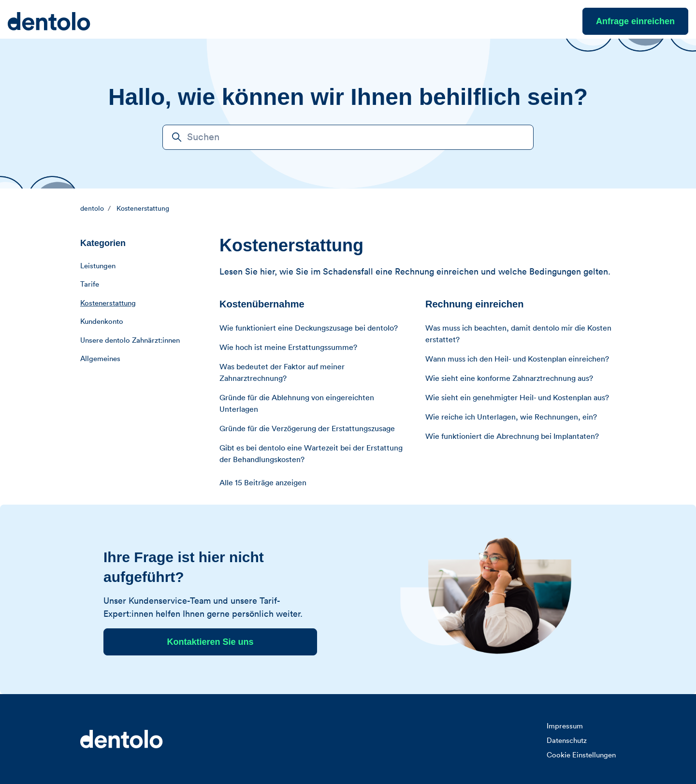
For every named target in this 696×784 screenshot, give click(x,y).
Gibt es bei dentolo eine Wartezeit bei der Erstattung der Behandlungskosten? (311, 454)
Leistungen (98, 266)
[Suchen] (348, 137)
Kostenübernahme (262, 304)
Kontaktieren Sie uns (210, 642)
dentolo (92, 209)
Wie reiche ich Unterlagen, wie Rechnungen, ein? (511, 417)
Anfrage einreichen (635, 21)
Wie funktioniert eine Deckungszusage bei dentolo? (309, 328)
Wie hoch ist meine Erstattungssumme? (288, 348)
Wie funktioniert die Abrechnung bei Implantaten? (512, 436)
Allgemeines (100, 359)
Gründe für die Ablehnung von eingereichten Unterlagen (297, 404)
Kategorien (103, 243)
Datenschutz (567, 741)
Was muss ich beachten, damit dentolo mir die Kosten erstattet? (518, 334)
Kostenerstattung (143, 209)
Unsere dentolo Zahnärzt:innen (130, 341)
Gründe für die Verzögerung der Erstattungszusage (307, 429)
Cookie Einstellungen (581, 755)
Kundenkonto (102, 322)
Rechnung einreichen (474, 304)
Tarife (90, 284)
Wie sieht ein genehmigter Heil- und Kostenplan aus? (517, 398)
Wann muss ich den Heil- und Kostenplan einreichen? (517, 359)
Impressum (565, 726)
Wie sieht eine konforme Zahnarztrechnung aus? (509, 378)
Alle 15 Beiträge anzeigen (263, 483)
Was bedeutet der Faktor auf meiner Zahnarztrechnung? (282, 373)
